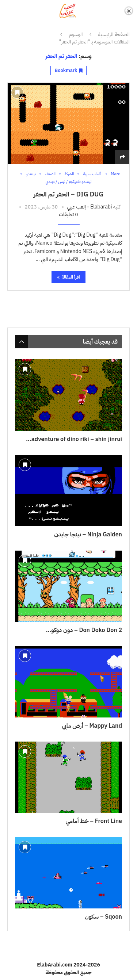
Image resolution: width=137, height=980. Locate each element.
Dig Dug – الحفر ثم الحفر (69, 194)
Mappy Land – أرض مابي (92, 726)
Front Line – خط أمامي (94, 821)
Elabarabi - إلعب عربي (90, 207)
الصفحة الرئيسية (114, 35)
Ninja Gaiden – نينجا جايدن (88, 535)
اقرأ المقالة (68, 277)
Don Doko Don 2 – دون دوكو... (84, 630)
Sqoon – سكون (103, 917)
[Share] (122, 157)
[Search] (7, 11)
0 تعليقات (68, 215)
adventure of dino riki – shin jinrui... (74, 439)
